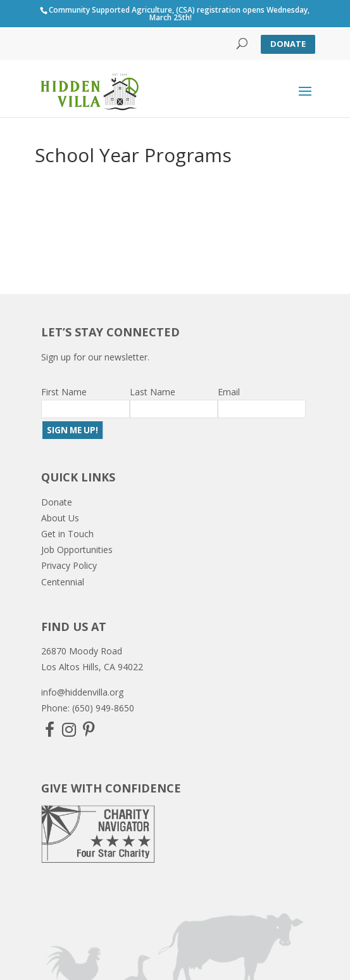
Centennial (63, 582)
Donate (288, 44)
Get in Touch (67, 534)
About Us (60, 518)
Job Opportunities (77, 550)
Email (229, 392)
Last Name (153, 392)
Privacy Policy (69, 565)
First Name (64, 392)
